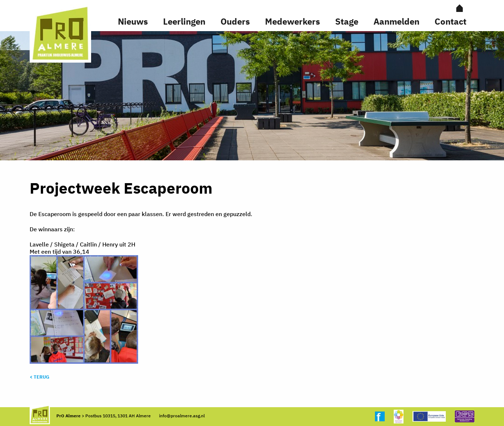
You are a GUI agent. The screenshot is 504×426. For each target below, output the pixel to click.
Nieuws (133, 21)
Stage (347, 21)
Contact (450, 21)
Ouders (235, 21)
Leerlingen (184, 21)
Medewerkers (292, 21)
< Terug (39, 377)
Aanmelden (396, 21)
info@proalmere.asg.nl (182, 416)
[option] (252, 96)
